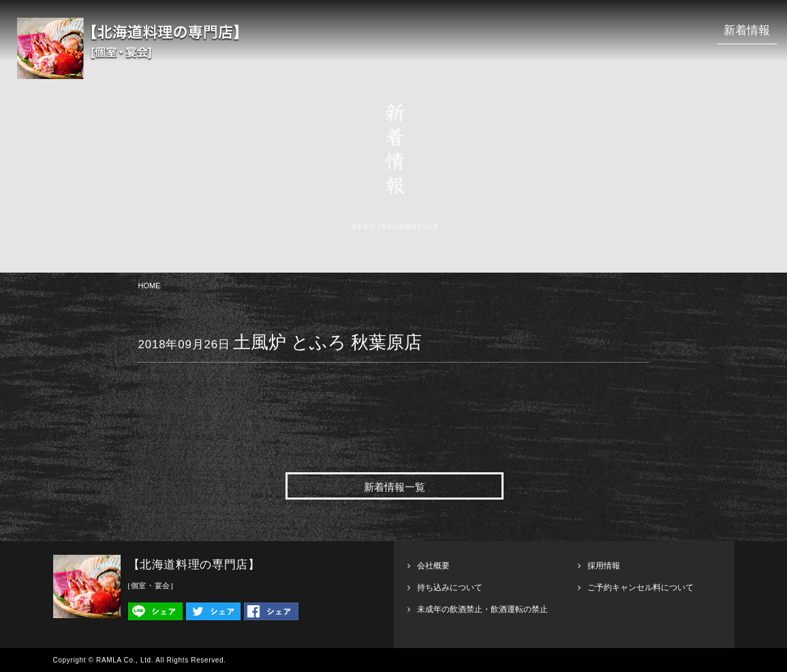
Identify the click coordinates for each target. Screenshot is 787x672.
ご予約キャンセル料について (641, 587)
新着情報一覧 (395, 487)
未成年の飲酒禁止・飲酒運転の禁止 (482, 609)
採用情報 (604, 566)
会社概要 (433, 566)
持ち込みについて (450, 587)
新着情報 (747, 30)
